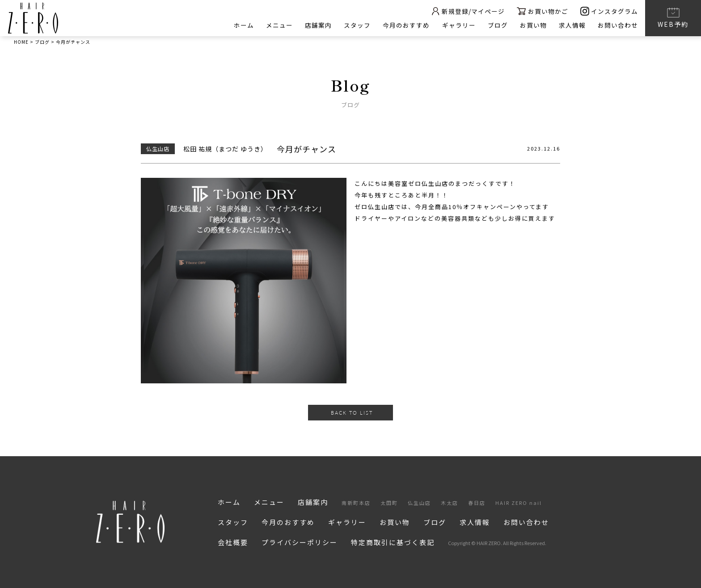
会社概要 (233, 542)
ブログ (496, 25)
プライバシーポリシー (300, 542)
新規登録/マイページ (466, 11)
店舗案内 (316, 25)
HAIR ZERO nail (519, 503)
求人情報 (572, 25)
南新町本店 (356, 503)
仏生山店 (419, 503)
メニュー (276, 25)
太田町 (389, 503)
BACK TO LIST (352, 413)
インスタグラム (609, 11)
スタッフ (355, 25)
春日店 (477, 503)
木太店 (450, 503)
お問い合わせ (618, 25)
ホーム (240, 25)
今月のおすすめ (404, 25)
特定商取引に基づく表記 (393, 542)
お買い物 (532, 25)
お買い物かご (542, 11)
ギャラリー (457, 25)
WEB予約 (673, 17)
